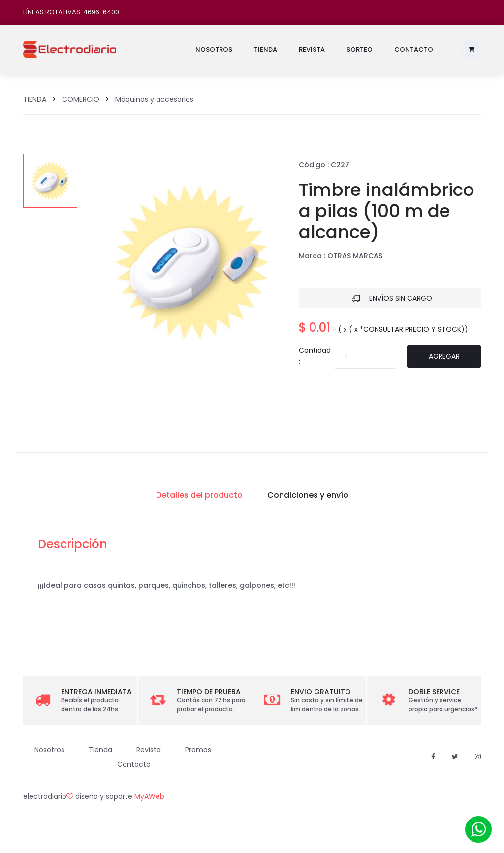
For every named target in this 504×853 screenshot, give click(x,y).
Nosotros (214, 49)
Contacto (414, 49)
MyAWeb (149, 796)
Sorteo (360, 49)
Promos (198, 750)
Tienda (266, 49)
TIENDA (35, 99)
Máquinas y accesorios (154, 99)
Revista (312, 49)
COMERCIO (81, 99)
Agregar (444, 356)
